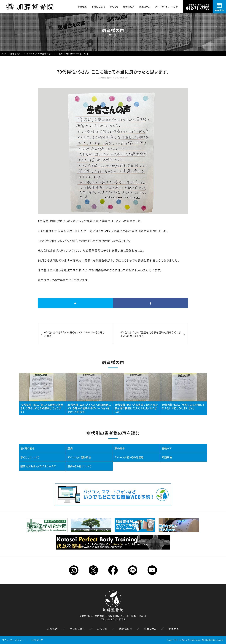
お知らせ (114, 7)
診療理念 (82, 7)
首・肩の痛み (28, 448)
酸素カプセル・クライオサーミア (38, 466)
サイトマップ (37, 640)
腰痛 (70, 448)
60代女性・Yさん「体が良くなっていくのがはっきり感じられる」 (74, 334)
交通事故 (167, 457)
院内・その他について (79, 466)
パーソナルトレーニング (167, 7)
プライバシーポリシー (13, 640)
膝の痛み (120, 448)
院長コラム (145, 7)
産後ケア (167, 448)
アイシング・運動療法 (79, 457)
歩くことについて (30, 457)
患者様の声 (129, 7)
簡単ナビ (174, 629)
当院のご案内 (98, 7)
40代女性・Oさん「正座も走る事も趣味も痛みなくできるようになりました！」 (151, 334)
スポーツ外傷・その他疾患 (129, 457)
